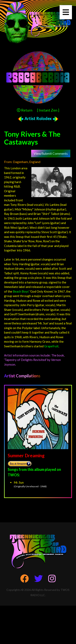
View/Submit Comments (51, 153)
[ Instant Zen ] (48, 110)
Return (25, 110)
